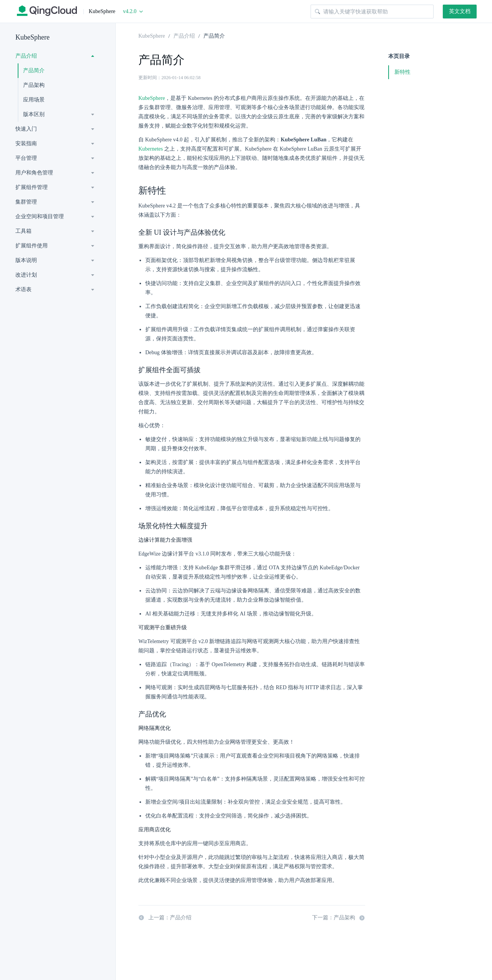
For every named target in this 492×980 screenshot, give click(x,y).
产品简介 (34, 70)
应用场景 (34, 100)
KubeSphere (32, 37)
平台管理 (26, 158)
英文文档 (460, 11)
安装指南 (26, 143)
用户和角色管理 (34, 173)
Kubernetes (151, 149)
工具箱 (23, 231)
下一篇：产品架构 (339, 918)
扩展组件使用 (32, 246)
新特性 (402, 72)
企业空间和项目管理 (40, 216)
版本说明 (26, 260)
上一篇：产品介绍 (165, 918)
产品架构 (34, 85)
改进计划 (26, 275)
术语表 (23, 289)
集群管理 (26, 202)
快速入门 (26, 129)
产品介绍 (26, 56)
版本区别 (34, 114)
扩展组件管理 (32, 187)
